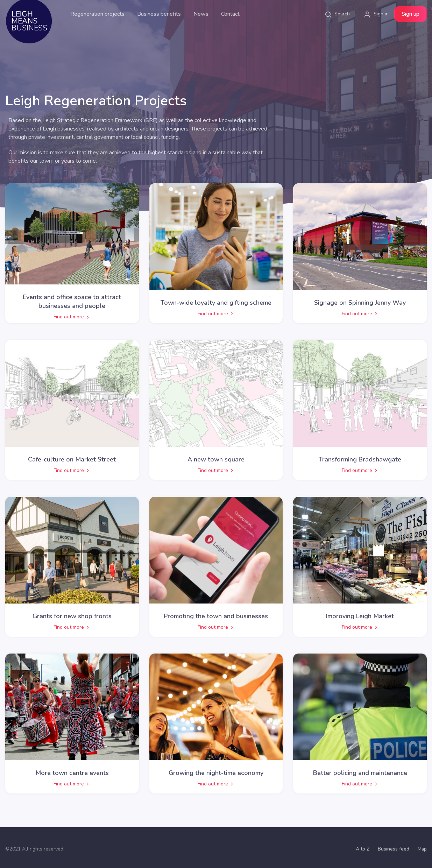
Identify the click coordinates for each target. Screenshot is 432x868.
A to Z (363, 849)
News (201, 14)
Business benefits (159, 14)
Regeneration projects (97, 14)
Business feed (394, 849)
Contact (230, 14)
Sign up (410, 14)
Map (422, 849)
